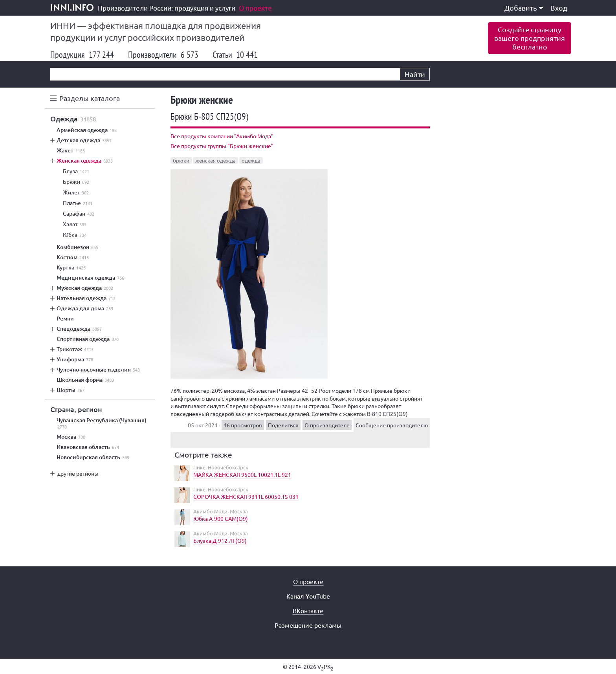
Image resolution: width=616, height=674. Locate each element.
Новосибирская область (93, 457)
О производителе (327, 425)
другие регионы (78, 473)
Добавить (524, 8)
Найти (415, 74)
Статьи (235, 55)
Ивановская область (88, 447)
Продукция (82, 55)
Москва (71, 437)
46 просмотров (243, 425)
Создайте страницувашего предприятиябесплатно (530, 38)
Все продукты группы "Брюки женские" (222, 146)
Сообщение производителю (392, 425)
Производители (163, 55)
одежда (251, 160)
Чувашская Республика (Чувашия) (102, 423)
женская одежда (215, 160)
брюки (181, 160)
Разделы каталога (90, 98)
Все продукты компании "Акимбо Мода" (222, 136)
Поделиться (283, 425)
